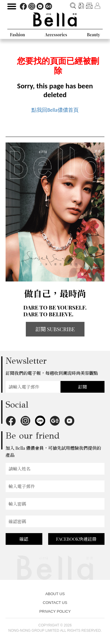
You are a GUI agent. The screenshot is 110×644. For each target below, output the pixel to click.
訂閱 (82, 387)
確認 (24, 539)
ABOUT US (55, 594)
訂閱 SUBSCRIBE (55, 329)
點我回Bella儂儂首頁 (55, 110)
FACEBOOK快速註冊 (76, 539)
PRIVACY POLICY (55, 611)
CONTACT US (55, 603)
